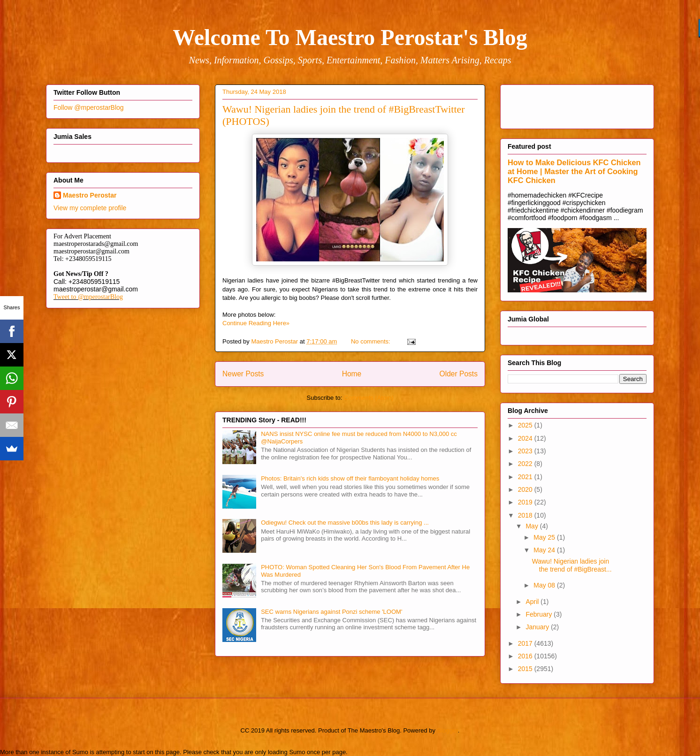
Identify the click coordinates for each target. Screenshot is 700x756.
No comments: (371, 341)
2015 (526, 669)
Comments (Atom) (369, 398)
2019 (526, 502)
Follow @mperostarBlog (89, 107)
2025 (526, 425)
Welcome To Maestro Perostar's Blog (350, 37)
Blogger (448, 730)
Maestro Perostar (90, 195)
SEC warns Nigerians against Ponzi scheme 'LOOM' (331, 612)
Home (352, 374)
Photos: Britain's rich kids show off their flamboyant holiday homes (350, 478)
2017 (526, 643)
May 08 (545, 585)
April (533, 602)
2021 (526, 477)
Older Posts (459, 374)
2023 (526, 451)
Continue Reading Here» (256, 323)
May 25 (545, 537)
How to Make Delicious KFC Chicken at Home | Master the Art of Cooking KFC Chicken (574, 171)
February (540, 614)
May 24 (545, 550)
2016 (526, 656)
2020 (526, 489)
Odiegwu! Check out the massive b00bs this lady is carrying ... (345, 523)
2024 (526, 438)
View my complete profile (90, 208)
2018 (526, 515)
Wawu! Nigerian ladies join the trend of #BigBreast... (572, 565)
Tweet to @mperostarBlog (88, 297)
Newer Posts (243, 374)
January (538, 627)
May (533, 526)
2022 (526, 464)
